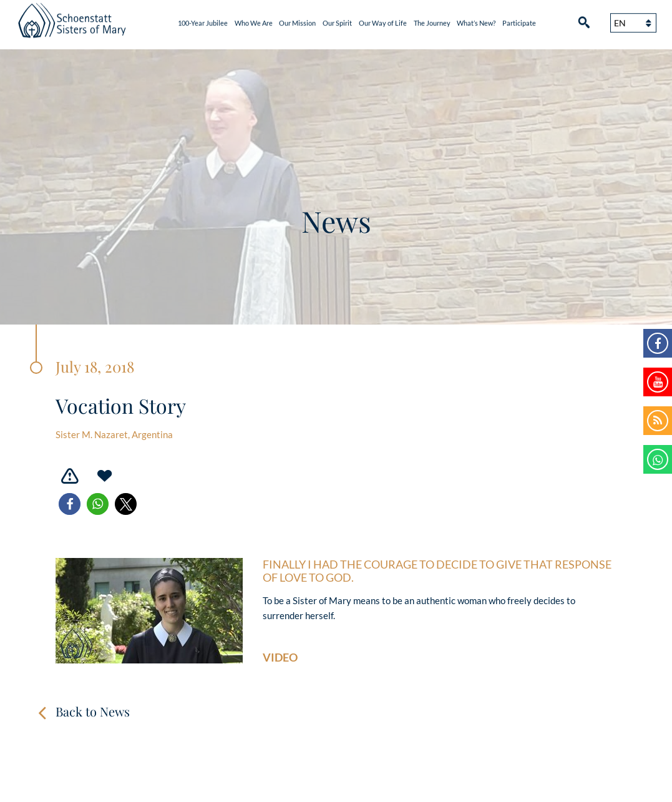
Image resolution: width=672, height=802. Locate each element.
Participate (519, 20)
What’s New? (476, 20)
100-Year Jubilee (203, 20)
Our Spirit (337, 20)
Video (280, 658)
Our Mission (297, 20)
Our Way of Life (383, 20)
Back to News (93, 711)
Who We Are (254, 20)
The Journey (432, 20)
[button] (70, 504)
